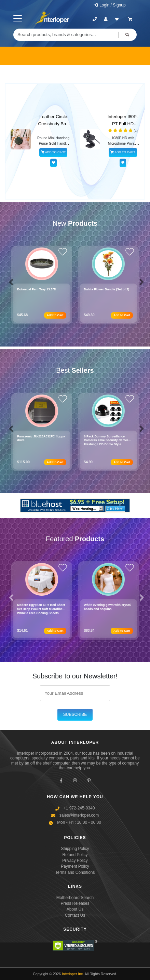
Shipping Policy (75, 849)
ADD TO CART (53, 152)
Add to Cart (55, 315)
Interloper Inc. (73, 974)
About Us (75, 909)
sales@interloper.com (79, 815)
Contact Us (75, 915)
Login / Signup (110, 5)
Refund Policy (75, 855)
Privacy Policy (75, 861)
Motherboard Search (75, 898)
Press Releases (75, 903)
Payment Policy (75, 866)
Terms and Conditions (75, 872)
